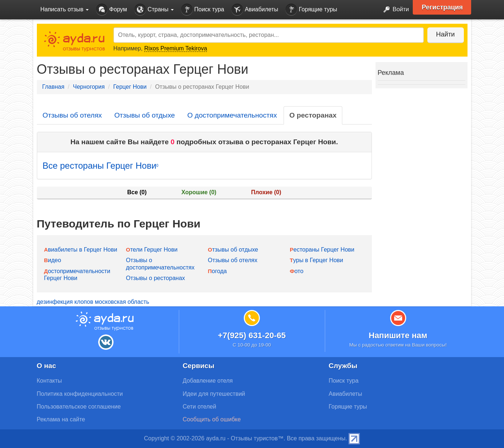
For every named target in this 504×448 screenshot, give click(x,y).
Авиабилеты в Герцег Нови (81, 250)
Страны (154, 10)
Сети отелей (200, 407)
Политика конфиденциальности (80, 394)
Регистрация (443, 7)
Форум (111, 10)
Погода (218, 271)
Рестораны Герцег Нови (322, 250)
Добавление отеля (208, 381)
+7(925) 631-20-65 (252, 335)
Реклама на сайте (61, 419)
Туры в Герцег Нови (316, 260)
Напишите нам (398, 335)
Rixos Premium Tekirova (176, 48)
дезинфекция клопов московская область (93, 302)
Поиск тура (203, 10)
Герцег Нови (130, 87)
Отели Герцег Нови (152, 250)
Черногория (89, 87)
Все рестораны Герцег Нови (101, 166)
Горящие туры (311, 10)
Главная (53, 87)
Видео (53, 260)
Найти (445, 34)
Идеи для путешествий (214, 394)
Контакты (49, 381)
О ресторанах (313, 115)
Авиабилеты (255, 10)
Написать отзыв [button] (65, 9)
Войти (394, 10)
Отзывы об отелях (72, 115)
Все (137, 192)
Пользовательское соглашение (79, 407)
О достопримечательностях (232, 115)
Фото (297, 271)
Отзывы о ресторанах (155, 278)
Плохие (266, 192)
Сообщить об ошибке (212, 419)
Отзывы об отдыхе (145, 115)
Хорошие (199, 192)
